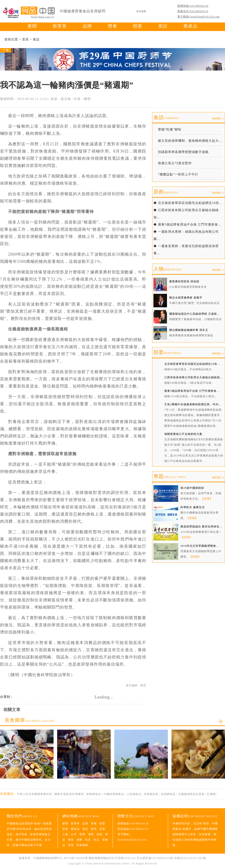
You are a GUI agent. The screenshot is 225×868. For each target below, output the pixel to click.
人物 (168, 269)
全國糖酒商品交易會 (191, 794)
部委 (138, 26)
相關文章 (12, 710)
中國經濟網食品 (114, 794)
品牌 (87, 26)
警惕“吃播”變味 (170, 130)
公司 (74, 834)
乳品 (88, 840)
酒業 (79, 840)
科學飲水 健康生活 (193, 507)
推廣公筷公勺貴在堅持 (175, 163)
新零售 (60, 26)
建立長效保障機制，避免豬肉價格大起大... (190, 141)
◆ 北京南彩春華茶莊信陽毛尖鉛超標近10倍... (188, 203)
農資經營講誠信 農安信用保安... (201, 527)
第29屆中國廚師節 (192, 488)
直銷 (99, 834)
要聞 (32, 26)
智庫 (65, 829)
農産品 (190, 26)
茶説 (163, 26)
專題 (170, 476)
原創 (166, 192)
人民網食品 (134, 794)
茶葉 (71, 845)
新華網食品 (94, 794)
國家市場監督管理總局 (69, 794)
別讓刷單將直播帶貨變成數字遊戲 (183, 152)
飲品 (97, 840)
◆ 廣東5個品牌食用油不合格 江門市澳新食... (187, 225)
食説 (36, 39)
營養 (112, 26)
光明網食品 (168, 794)
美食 (71, 840)
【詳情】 (207, 499)
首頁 (25, 39)
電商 (91, 834)
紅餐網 (211, 794)
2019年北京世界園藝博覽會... (200, 546)
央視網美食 (151, 794)
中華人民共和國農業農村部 (34, 794)
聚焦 (94, 829)
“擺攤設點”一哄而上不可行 (178, 174)
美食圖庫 (30, 720)
